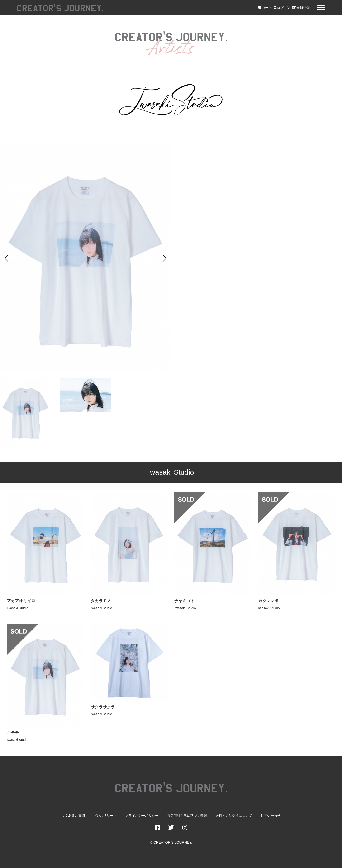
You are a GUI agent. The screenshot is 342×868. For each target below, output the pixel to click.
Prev (6, 258)
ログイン (282, 8)
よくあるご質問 (73, 816)
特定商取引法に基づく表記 (187, 816)
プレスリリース (105, 816)
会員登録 (301, 8)
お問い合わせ (271, 816)
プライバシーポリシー (142, 816)
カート (265, 8)
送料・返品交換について (234, 816)
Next (165, 258)
